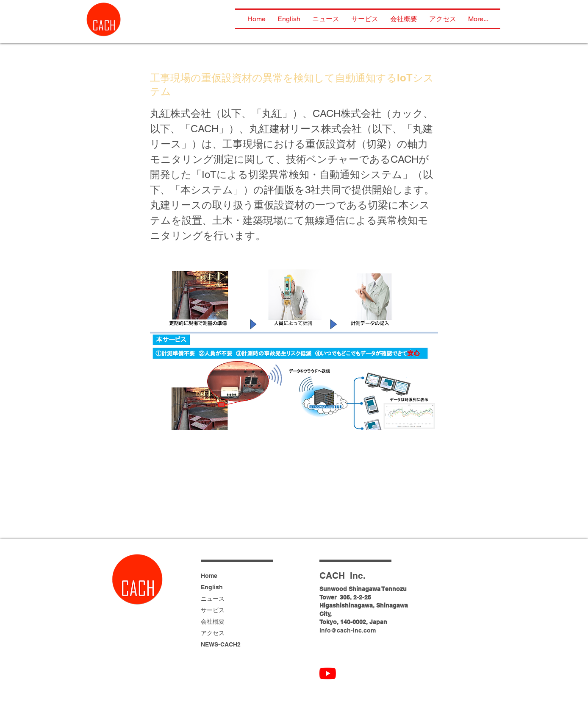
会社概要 (213, 621)
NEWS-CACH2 (221, 644)
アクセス (213, 633)
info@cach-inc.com (348, 630)
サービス (213, 610)
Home (209, 576)
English (212, 587)
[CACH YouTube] (328, 673)
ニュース (213, 599)
